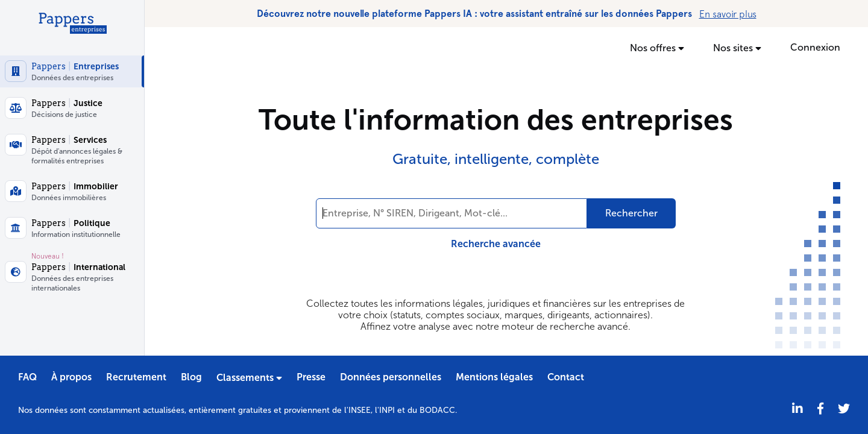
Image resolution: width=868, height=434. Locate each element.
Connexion (815, 47)
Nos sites (737, 48)
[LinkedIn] (797, 409)
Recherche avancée (496, 244)
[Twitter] (844, 409)
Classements (249, 377)
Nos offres (657, 48)
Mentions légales (494, 377)
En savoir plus (728, 14)
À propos (71, 377)
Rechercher (631, 213)
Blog (191, 377)
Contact (566, 377)
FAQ (27, 377)
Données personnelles (391, 377)
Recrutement (136, 377)
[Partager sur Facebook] (820, 409)
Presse (311, 377)
